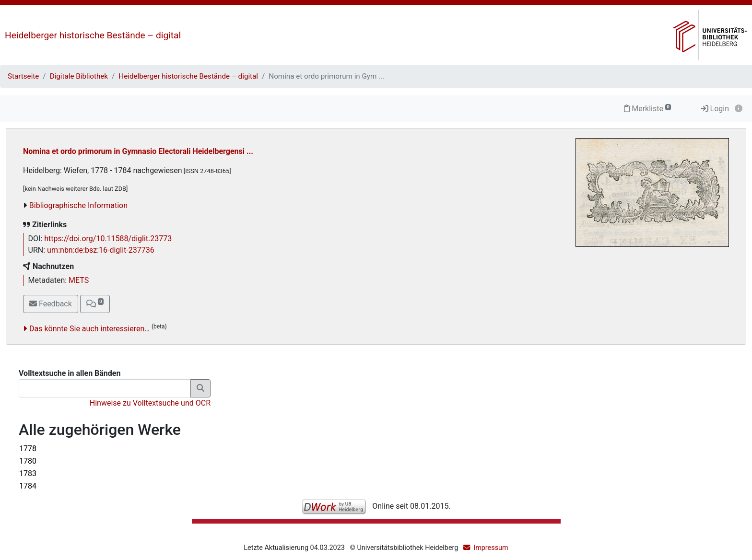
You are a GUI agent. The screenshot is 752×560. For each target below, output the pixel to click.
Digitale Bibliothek (79, 76)
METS (79, 280)
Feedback (51, 304)
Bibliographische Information (78, 205)
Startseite (23, 76)
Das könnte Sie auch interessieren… (89, 329)
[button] (95, 304)
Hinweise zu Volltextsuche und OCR (150, 403)
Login (715, 109)
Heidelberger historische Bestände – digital (93, 35)
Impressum (491, 548)
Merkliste (647, 109)
